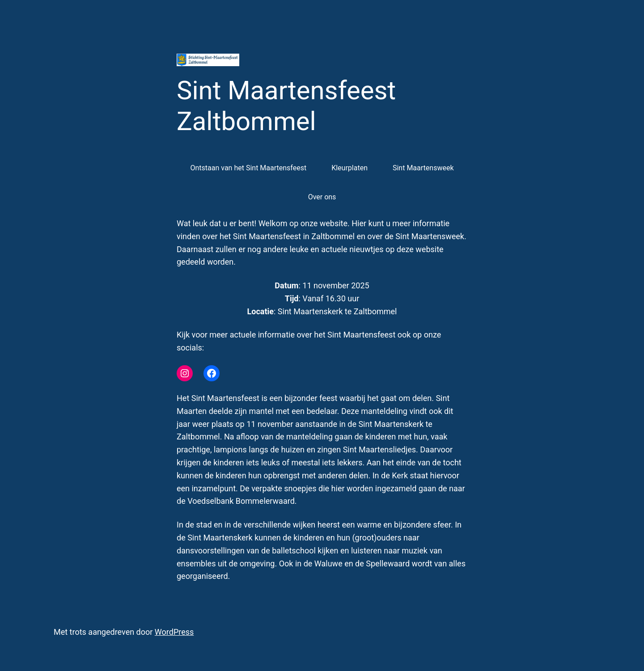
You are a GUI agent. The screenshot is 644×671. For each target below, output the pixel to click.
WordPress (174, 632)
